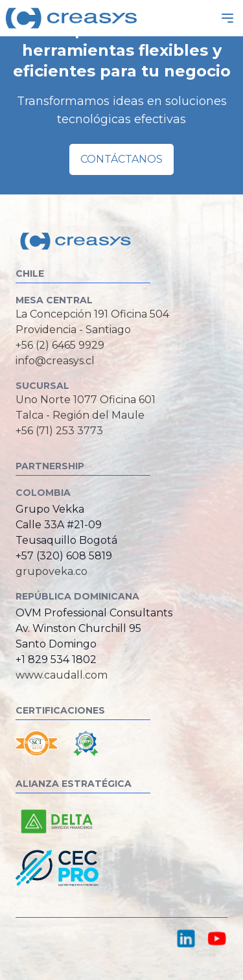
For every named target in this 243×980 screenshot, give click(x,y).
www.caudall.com (62, 675)
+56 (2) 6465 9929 (60, 345)
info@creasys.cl (55, 361)
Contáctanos (121, 159)
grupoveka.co (52, 571)
